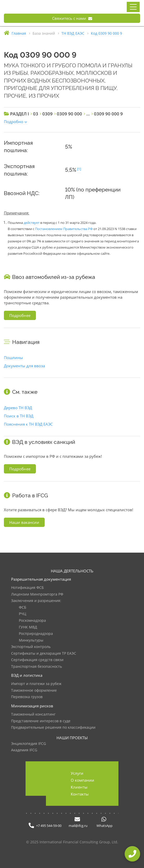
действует (32, 223)
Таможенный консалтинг (33, 714)
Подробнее (20, 315)
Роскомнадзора (32, 621)
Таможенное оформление (34, 691)
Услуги (77, 773)
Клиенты (79, 787)
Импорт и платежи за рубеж (36, 684)
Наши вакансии (24, 522)
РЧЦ (22, 614)
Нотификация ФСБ (27, 588)
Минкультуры (31, 640)
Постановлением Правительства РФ (64, 229)
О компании (82, 780)
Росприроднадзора (36, 634)
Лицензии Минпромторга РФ (37, 594)
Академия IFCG (24, 750)
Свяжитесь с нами (72, 18)
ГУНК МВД (28, 627)
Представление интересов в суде (41, 721)
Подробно (14, 122)
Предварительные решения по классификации (53, 728)
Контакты (80, 794)
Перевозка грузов (27, 697)
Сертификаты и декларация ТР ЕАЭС (44, 654)
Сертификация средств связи (37, 660)
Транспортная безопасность (37, 667)
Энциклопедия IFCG (29, 744)
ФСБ (23, 607)
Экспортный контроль (31, 647)
